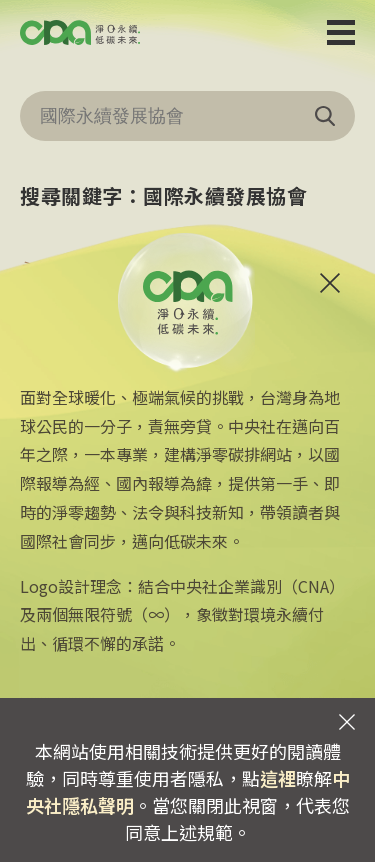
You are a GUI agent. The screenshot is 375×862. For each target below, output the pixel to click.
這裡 (278, 778)
